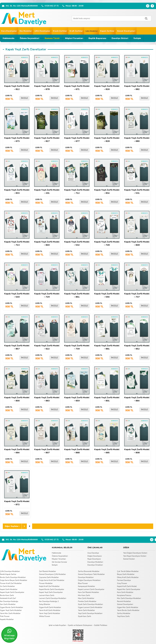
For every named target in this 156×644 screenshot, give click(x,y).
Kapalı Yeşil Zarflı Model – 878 (47, 73)
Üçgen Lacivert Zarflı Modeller (90, 607)
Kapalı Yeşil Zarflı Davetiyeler (51, 592)
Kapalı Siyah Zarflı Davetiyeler (12, 592)
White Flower (45, 616)
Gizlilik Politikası (101, 625)
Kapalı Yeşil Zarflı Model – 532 (77, 229)
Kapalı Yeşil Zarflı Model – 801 (107, 384)
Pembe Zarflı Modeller (87, 601)
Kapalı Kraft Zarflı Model (127, 586)
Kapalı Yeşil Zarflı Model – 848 (137, 229)
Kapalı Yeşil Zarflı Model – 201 (47, 177)
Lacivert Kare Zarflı (47, 595)
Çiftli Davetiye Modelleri (10, 571)
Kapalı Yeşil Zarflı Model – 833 (17, 177)
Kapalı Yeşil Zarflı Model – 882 (137, 73)
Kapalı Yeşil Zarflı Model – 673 (17, 125)
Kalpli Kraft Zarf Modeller (49, 586)
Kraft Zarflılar (76, 31)
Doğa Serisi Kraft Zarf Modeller (52, 580)
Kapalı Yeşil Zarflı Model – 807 (47, 436)
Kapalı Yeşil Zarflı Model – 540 (17, 280)
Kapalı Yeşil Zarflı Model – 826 (107, 73)
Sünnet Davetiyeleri (126, 31)
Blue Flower (83, 583)
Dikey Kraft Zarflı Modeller (128, 577)
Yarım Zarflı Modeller (86, 610)
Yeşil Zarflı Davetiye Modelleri (90, 613)
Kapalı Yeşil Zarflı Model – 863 (47, 384)
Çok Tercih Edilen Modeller (128, 571)
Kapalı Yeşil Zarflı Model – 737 (137, 280)
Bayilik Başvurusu (97, 38)
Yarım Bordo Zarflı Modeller (128, 610)
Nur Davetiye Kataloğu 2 (49, 601)
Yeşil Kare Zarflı (123, 616)
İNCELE (24, 98)
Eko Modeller (26, 31)
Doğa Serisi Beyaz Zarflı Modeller (14, 580)
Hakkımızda (8, 38)
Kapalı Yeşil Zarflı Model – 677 (77, 125)
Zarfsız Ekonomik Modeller (89, 571)
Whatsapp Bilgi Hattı (9, 634)
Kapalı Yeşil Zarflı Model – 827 (47, 125)
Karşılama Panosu (124, 595)
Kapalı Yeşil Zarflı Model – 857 (17, 332)
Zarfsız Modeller (124, 613)
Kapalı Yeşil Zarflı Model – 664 (17, 436)
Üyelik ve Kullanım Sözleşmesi (80, 625)
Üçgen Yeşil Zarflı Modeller (11, 610)
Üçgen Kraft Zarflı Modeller (50, 607)
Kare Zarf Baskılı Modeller (89, 592)
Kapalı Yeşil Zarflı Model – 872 (17, 488)
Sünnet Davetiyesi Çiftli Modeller (52, 574)
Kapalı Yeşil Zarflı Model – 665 (107, 436)
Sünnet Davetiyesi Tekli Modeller (91, 574)
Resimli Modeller (124, 601)
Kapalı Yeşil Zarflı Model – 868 (77, 436)
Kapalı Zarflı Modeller (9, 589)
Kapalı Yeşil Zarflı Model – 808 (137, 436)
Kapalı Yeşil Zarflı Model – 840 (47, 229)
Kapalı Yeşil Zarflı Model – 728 (107, 229)
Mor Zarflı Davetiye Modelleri (129, 598)
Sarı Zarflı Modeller (8, 604)
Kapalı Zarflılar (107, 31)
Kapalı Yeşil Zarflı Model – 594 (107, 280)
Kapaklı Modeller (7, 619)
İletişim (137, 38)
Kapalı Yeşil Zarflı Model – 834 (107, 177)
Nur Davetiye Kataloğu (9, 601)
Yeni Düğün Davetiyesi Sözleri (135, 553)
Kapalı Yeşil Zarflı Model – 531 (137, 177)
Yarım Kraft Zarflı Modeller (50, 610)
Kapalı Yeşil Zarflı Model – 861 (107, 332)
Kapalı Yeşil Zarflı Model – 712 (77, 177)
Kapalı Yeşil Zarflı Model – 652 (137, 332)
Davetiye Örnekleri (95, 565)
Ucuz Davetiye (93, 553)
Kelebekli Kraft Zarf (8, 598)
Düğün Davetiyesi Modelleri (89, 580)
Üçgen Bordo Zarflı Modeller (12, 607)
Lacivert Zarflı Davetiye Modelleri (53, 598)
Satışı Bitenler (45, 604)
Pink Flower (5, 616)
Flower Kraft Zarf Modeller (11, 583)
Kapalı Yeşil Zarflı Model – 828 (107, 125)
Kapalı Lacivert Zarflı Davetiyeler (91, 589)
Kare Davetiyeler (9, 31)
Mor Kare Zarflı (84, 595)
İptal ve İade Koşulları (57, 625)
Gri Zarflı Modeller (7, 586)
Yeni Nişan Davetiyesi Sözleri (135, 556)
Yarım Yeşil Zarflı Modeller (50, 613)
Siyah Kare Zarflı (85, 616)
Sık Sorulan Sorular (59, 562)
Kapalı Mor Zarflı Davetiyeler (129, 589)
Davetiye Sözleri (120, 38)
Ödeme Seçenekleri (29, 38)
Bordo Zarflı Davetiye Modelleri (13, 577)
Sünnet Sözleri (129, 559)
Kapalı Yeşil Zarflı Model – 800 (17, 384)
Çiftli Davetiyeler (42, 31)
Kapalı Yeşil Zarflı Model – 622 (47, 332)
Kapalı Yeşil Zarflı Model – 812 (17, 73)
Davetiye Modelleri (95, 562)
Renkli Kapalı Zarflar (8, 574)
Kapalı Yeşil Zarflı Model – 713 (17, 229)
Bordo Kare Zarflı (7, 595)
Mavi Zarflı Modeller (86, 598)
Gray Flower (122, 583)
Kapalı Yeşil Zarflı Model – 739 (77, 332)
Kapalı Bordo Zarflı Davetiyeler (52, 589)
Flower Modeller (46, 583)
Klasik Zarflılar (60, 31)
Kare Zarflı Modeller (125, 592)
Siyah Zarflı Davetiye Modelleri (90, 604)
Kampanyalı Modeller (87, 586)
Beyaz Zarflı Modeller (126, 574)
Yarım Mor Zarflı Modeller (10, 613)
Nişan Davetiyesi (94, 559)
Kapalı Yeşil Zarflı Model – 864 (137, 384)
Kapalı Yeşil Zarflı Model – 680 (137, 125)
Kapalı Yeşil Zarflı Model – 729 (47, 280)
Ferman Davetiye (124, 580)
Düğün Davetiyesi (95, 556)
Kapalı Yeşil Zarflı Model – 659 (77, 384)
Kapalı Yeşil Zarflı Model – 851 (77, 280)
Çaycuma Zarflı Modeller (49, 577)
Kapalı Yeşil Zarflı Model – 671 (77, 73)
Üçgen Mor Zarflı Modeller (128, 607)
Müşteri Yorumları (74, 38)
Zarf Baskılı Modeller (48, 571)
